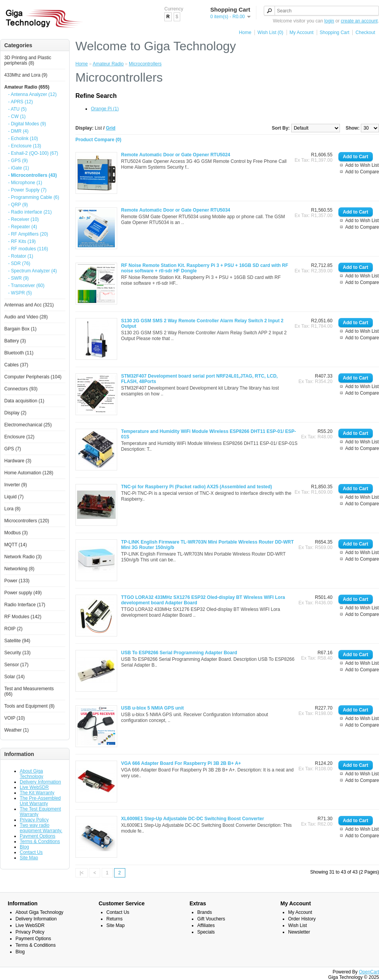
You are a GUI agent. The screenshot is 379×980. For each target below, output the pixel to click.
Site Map (29, 858)
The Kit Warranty (37, 793)
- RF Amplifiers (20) (28, 234)
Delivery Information (40, 782)
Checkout (365, 32)
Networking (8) (19, 569)
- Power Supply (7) (27, 190)
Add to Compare (362, 172)
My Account (302, 32)
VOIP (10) (15, 718)
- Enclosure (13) (25, 146)
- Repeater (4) (23, 227)
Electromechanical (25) (28, 425)
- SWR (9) (18, 278)
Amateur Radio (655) (27, 87)
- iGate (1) (19, 168)
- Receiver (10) (23, 219)
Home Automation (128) (29, 473)
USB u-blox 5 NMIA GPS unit (152, 708)
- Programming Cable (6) (34, 197)
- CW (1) (17, 116)
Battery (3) (15, 341)
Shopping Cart (335, 32)
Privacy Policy (34, 820)
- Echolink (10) (23, 139)
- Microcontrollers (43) (32, 175)
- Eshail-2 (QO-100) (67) (33, 153)
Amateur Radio (108, 64)
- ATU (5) (17, 109)
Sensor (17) (16, 665)
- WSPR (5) (20, 293)
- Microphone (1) (25, 183)
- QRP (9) (18, 205)
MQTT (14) (15, 545)
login (329, 21)
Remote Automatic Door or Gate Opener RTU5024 (176, 155)
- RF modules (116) (28, 249)
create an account (359, 21)
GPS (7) (13, 449)
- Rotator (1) (21, 256)
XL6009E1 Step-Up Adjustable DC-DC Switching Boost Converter (193, 819)
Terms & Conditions (40, 841)
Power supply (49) (23, 593)
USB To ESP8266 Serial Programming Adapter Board (179, 653)
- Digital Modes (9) (27, 124)
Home (245, 32)
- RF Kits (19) (22, 241)
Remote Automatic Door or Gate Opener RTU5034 (176, 210)
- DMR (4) (18, 131)
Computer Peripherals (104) (33, 377)
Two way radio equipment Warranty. (41, 828)
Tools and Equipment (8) (29, 706)
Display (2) (15, 413)
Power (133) (17, 581)
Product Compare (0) (98, 140)
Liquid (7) (14, 497)
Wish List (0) (271, 32)
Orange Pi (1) (105, 109)
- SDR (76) (19, 263)
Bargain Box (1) (20, 329)
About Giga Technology (32, 774)
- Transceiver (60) (26, 286)
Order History (302, 919)
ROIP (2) (13, 629)
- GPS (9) (18, 161)
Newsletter (299, 932)
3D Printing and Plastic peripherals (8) (28, 60)
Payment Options (38, 836)
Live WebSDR (34, 787)
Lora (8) (12, 509)
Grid (111, 128)
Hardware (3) (18, 461)
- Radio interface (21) (30, 212)
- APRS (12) (20, 102)
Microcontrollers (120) (27, 521)
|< (82, 873)
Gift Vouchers (211, 919)
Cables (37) (16, 365)
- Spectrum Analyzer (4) (32, 271)
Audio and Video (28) (26, 317)
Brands (205, 912)
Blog (24, 847)
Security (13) (17, 653)
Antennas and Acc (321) (29, 305)
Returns (114, 919)
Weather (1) (16, 730)
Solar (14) (15, 677)
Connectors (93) (21, 389)
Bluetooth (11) (19, 353)
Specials (206, 932)
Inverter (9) (16, 485)
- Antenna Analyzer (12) (32, 94)
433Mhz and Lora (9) (26, 75)
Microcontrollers (145, 64)
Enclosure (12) (19, 437)
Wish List (298, 925)
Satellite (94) (17, 641)
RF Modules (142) (23, 617)
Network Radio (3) (23, 557)
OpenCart (369, 972)
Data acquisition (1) (24, 401)
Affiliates (206, 925)
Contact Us (31, 852)
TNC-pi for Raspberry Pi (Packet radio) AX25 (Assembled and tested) (196, 487)
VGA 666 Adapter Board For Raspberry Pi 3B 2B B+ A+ (181, 763)
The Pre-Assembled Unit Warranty (40, 801)
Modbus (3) (16, 533)
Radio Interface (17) (25, 605)
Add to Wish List (362, 165)
